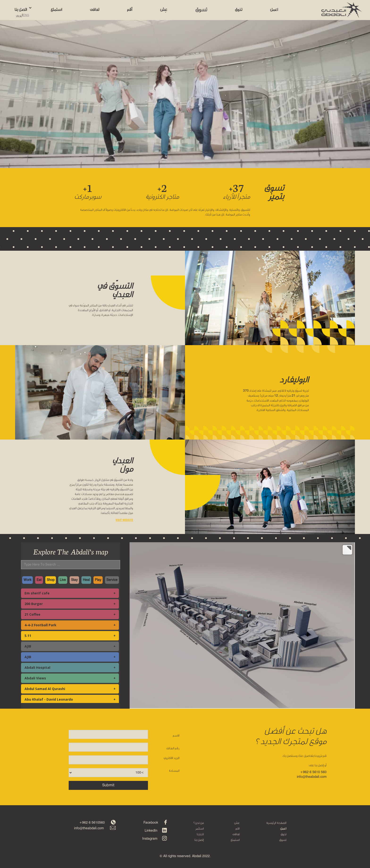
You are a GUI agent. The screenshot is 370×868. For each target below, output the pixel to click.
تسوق (283, 840)
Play (98, 580)
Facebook (151, 823)
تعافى (236, 834)
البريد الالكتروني (172, 758)
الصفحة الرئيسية (276, 823)
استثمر (200, 828)
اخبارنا (200, 834)
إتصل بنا (199, 840)
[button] (26, 8)
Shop (51, 580)
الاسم (176, 735)
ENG (26, 15)
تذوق (284, 834)
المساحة (174, 771)
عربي (19, 15)
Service (112, 580)
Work (27, 580)
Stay (74, 580)
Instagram (150, 839)
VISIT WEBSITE (124, 520)
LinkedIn (151, 831)
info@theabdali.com (89, 828)
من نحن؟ (199, 823)
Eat (39, 580)
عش (237, 823)
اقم (238, 828)
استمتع (235, 840)
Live (63, 580)
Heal (86, 580)
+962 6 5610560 (92, 823)
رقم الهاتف (173, 748)
